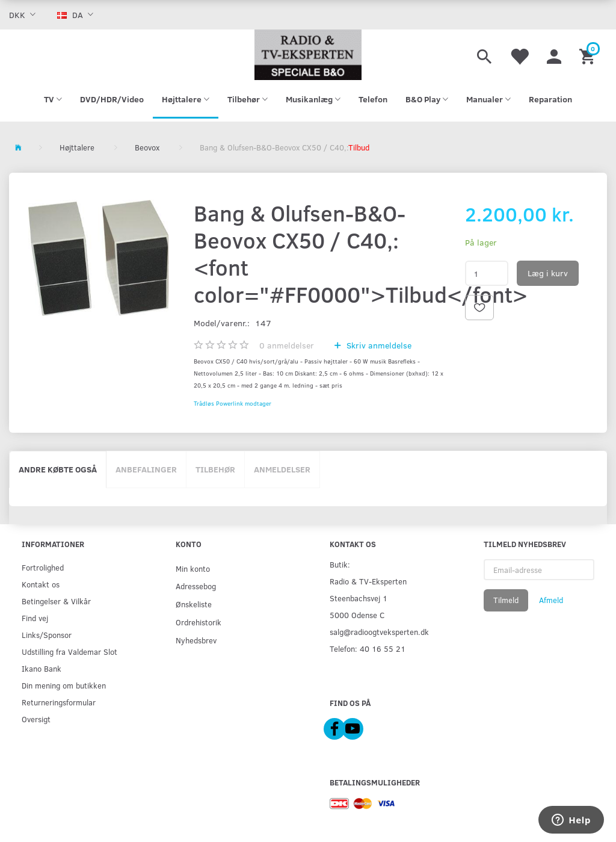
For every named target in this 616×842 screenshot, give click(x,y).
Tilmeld (506, 600)
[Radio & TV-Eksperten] (308, 55)
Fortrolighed (43, 567)
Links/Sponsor (47, 635)
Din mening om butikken (64, 685)
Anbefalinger (146, 469)
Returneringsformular (59, 702)
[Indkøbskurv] (589, 55)
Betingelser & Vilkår (56, 601)
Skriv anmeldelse (378, 345)
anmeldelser (287, 345)
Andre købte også (58, 469)
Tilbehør (215, 469)
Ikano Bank (42, 668)
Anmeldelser (282, 469)
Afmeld (551, 600)
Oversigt (36, 719)
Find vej (35, 618)
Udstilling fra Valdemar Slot (69, 652)
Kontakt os (41, 584)
